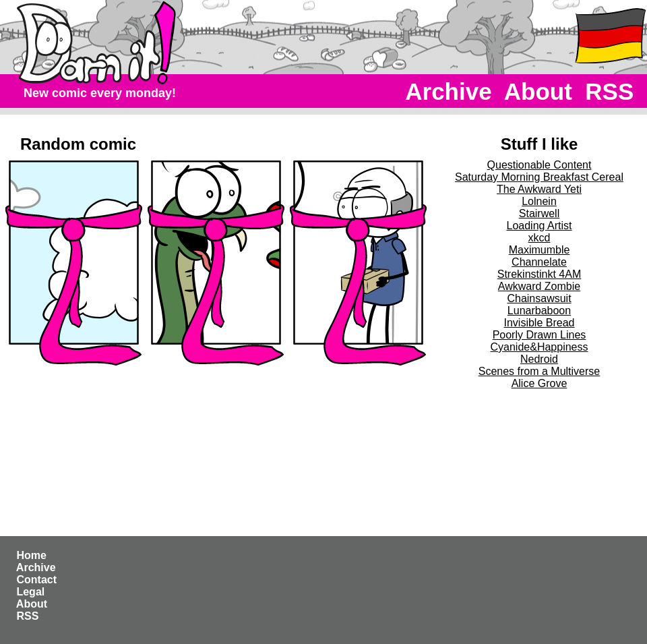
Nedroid (539, 359)
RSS (610, 91)
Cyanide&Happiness (540, 347)
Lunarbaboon (539, 311)
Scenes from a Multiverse (540, 371)
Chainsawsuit (539, 298)
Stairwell (539, 213)
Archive (449, 91)
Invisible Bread (540, 323)
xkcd (540, 238)
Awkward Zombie (539, 286)
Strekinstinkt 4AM (539, 274)
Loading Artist (540, 226)
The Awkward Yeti (539, 189)
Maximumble (540, 250)
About (538, 91)
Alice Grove (540, 383)
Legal (31, 592)
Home (31, 555)
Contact (36, 580)
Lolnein (539, 201)
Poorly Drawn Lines (540, 335)
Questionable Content (540, 165)
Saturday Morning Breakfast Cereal (539, 177)
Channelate (539, 262)
